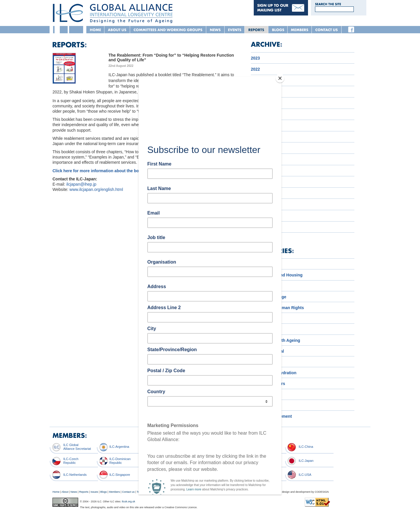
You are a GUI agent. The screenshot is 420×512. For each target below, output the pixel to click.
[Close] (280, 78)
